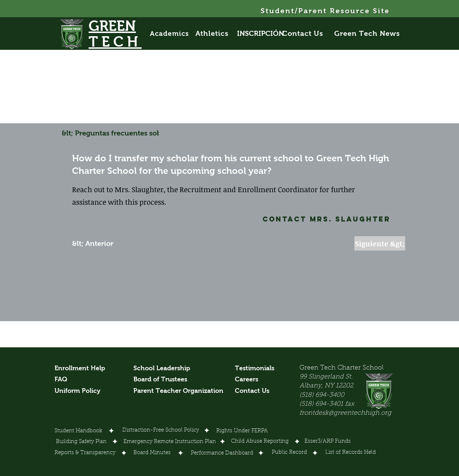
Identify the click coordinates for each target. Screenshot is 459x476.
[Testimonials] (258, 368)
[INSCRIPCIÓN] (261, 33)
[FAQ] (63, 380)
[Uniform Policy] (80, 391)
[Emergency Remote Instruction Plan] (170, 442)
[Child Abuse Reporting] (261, 442)
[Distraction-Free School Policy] (160, 430)
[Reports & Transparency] (85, 453)
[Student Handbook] (78, 431)
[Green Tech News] (368, 33)
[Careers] (249, 380)
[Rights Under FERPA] (242, 431)
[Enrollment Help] (80, 368)
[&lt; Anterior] (96, 243)
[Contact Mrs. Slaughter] (307, 219)
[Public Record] (289, 453)
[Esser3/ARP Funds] (328, 442)
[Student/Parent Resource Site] (326, 11)
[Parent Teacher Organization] (178, 391)
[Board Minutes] (152, 453)
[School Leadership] (162, 368)
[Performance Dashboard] (222, 453)
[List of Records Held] (351, 453)
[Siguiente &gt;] (380, 243)
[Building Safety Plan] (81, 442)
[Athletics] (216, 33)
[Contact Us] (307, 33)
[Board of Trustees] (161, 380)
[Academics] (173, 33)
